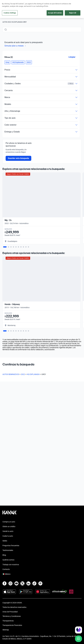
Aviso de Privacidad (10, 612)
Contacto (6, 569)
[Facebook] (4, 583)
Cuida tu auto (8, 536)
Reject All (73, 13)
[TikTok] (34, 583)
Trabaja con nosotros (11, 565)
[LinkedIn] (28, 583)
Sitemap (6, 630)
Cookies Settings (10, 13)
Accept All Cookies (55, 13)
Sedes (5, 541)
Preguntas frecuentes (11, 546)
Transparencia (8, 621)
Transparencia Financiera (12, 625)
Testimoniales (8, 550)
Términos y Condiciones (12, 616)
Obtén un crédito (9, 526)
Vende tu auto (8, 531)
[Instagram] (10, 583)
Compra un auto (9, 522)
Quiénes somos (8, 560)
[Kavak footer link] (9, 514)
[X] (22, 583)
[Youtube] (16, 583)
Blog (4, 555)
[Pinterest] (40, 583)
